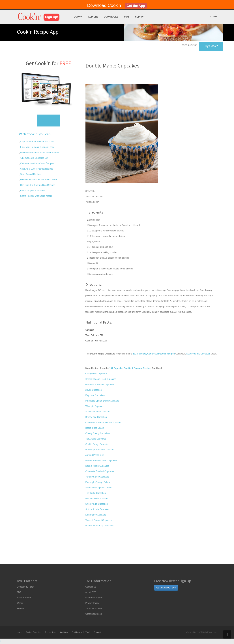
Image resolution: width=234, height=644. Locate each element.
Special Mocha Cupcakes (98, 412)
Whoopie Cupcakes (95, 406)
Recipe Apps (51, 632)
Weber (20, 603)
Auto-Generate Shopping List (34, 158)
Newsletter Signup (94, 598)
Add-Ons (93, 17)
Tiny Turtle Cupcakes (96, 493)
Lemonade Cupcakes (96, 515)
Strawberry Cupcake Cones (99, 488)
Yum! (127, 17)
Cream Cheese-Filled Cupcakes (101, 379)
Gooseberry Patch (26, 587)
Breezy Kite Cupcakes (96, 417)
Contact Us (91, 587)
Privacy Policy (92, 603)
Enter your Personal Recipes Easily (37, 147)
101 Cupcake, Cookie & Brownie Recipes (130, 368)
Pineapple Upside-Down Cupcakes (102, 401)
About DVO (91, 592)
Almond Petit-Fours (95, 455)
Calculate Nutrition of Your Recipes (37, 163)
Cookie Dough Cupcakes (97, 444)
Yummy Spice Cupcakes (97, 477)
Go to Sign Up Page (166, 588)
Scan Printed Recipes (30, 174)
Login (214, 17)
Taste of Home (24, 598)
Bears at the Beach (95, 428)
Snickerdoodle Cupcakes (97, 509)
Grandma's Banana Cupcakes (100, 385)
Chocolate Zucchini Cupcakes (100, 471)
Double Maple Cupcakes (97, 466)
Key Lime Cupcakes (95, 395)
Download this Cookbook (198, 354)
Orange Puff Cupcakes (96, 374)
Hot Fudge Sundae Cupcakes (100, 450)
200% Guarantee (94, 609)
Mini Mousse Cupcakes (97, 499)
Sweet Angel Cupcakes (97, 504)
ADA (19, 592)
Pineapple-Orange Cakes (98, 482)
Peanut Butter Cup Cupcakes (99, 526)
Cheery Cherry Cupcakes (98, 433)
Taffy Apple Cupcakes (96, 439)
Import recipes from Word (32, 191)
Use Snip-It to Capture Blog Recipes (37, 185)
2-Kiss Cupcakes (94, 390)
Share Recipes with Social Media (36, 196)
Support (140, 17)
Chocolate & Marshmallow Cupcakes (103, 423)
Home (19, 632)
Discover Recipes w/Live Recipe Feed (38, 180)
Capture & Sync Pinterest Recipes (36, 169)
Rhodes (21, 609)
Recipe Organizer (34, 632)
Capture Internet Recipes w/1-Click (37, 142)
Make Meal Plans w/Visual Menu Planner (40, 153)
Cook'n (78, 17)
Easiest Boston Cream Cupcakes (101, 461)
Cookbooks (111, 17)
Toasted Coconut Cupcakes (99, 520)
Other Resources (94, 614)
